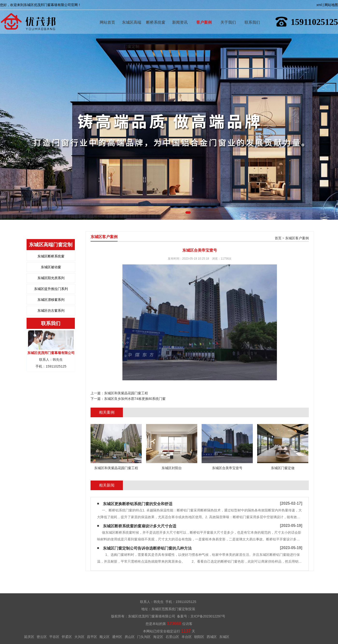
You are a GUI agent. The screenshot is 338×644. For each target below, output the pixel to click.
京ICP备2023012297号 (208, 616)
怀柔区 (67, 637)
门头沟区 (144, 637)
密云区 (42, 637)
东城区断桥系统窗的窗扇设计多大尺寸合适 (140, 526)
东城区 (224, 637)
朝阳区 (199, 637)
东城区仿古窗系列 (51, 311)
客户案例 (204, 15)
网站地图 (331, 5)
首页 (278, 238)
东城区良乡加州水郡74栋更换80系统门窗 (135, 399)
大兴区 (79, 637)
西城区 (212, 637)
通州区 (117, 637)
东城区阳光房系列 (51, 278)
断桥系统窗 (156, 15)
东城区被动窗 (51, 267)
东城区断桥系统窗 (51, 256)
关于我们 (228, 15)
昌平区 (92, 637)
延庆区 (29, 637)
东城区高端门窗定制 (132, 15)
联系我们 (252, 15)
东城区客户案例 (297, 238)
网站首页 (107, 15)
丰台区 (187, 637)
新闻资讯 (180, 15)
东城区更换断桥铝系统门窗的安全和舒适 (138, 504)
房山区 (130, 637)
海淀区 (158, 637)
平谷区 (54, 637)
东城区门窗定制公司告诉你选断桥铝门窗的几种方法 (147, 548)
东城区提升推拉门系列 (51, 289)
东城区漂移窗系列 (51, 300)
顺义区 (105, 637)
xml (319, 5)
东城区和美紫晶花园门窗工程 (126, 393)
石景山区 (172, 637)
